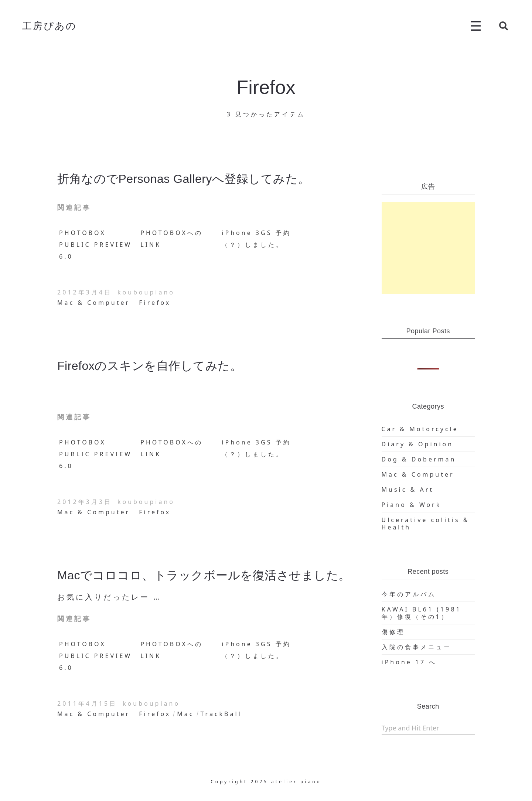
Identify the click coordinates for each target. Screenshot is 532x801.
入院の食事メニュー (417, 647)
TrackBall (221, 714)
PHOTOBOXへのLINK (172, 239)
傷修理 (393, 632)
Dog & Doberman (419, 459)
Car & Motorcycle (420, 429)
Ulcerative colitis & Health (426, 524)
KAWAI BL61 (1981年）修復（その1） (422, 613)
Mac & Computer (94, 303)
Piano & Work (412, 505)
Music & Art (408, 490)
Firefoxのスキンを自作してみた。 (150, 366)
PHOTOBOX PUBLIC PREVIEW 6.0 (96, 245)
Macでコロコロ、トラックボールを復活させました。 (204, 575)
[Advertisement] (428, 248)
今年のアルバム (409, 594)
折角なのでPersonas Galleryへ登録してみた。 (184, 179)
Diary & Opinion (418, 444)
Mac (185, 714)
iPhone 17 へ (409, 662)
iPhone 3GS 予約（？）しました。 (256, 239)
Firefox (155, 303)
